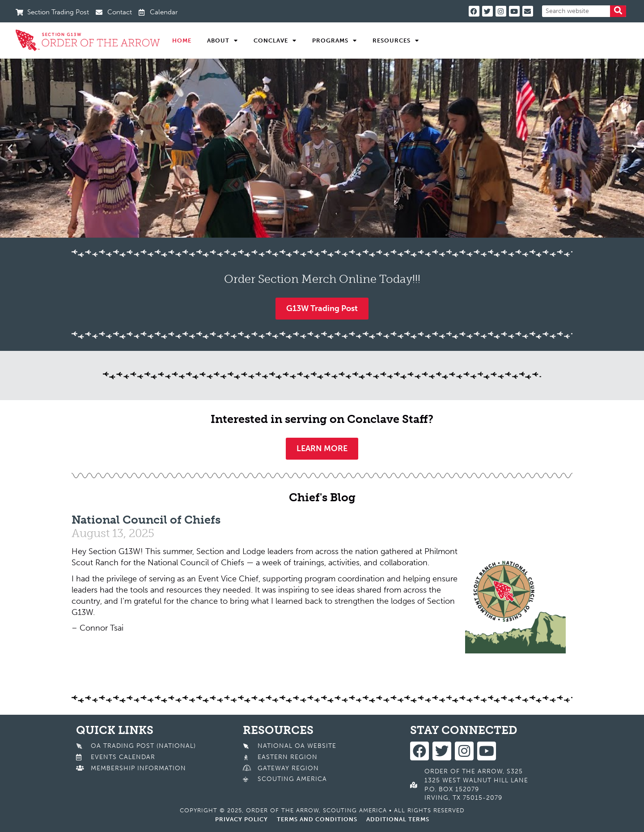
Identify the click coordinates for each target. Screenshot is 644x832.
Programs (335, 41)
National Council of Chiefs (146, 520)
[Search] (618, 11)
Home (182, 41)
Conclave (275, 41)
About (222, 41)
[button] (10, 148)
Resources (396, 41)
